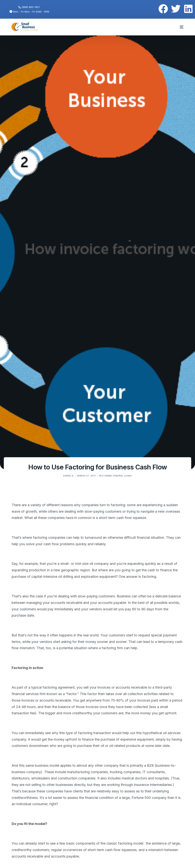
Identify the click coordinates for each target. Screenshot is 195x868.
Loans (128, 476)
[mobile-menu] (179, 27)
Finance (118, 476)
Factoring (106, 476)
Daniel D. (69, 476)
